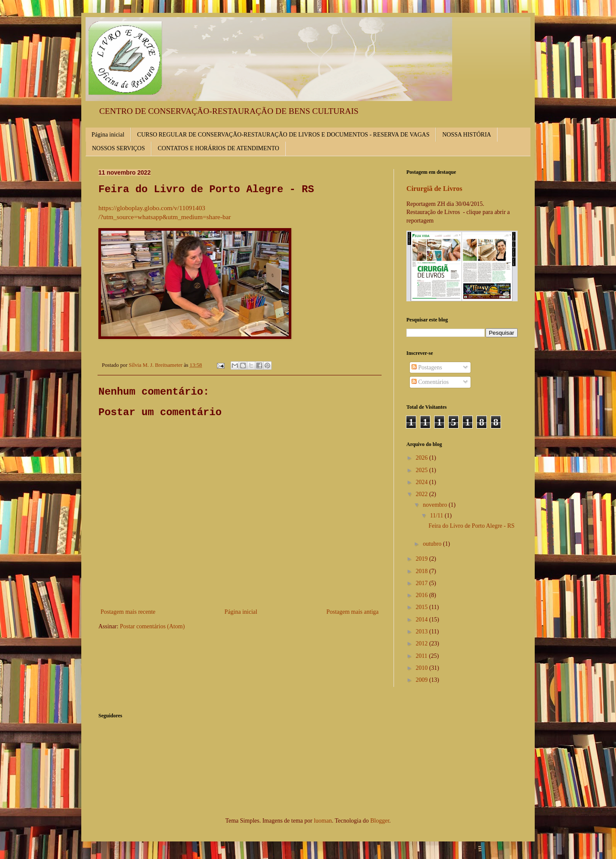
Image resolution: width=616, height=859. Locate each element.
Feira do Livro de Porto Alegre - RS (472, 526)
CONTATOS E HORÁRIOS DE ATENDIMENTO (219, 148)
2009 (423, 680)
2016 (423, 595)
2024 (423, 482)
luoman (323, 821)
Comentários (430, 382)
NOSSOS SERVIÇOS (118, 148)
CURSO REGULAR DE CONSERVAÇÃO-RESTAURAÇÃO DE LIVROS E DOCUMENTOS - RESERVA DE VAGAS (283, 135)
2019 (423, 559)
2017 (423, 583)
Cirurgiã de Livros (434, 189)
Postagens (427, 367)
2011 (422, 656)
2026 (423, 458)
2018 (423, 571)
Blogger (379, 821)
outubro (433, 544)
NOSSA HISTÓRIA (467, 135)
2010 (423, 668)
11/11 (437, 516)
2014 (423, 620)
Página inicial (108, 135)
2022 (423, 494)
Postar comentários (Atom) (152, 626)
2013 (423, 632)
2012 (423, 644)
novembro (435, 505)
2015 (423, 607)
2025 (423, 470)
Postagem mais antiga (352, 612)
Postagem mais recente (128, 612)
